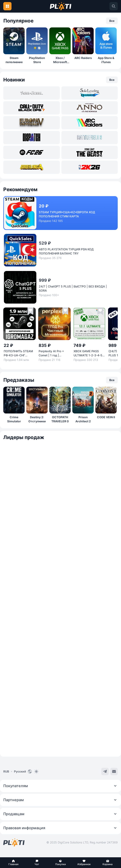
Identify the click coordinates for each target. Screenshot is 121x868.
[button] (13, 863)
